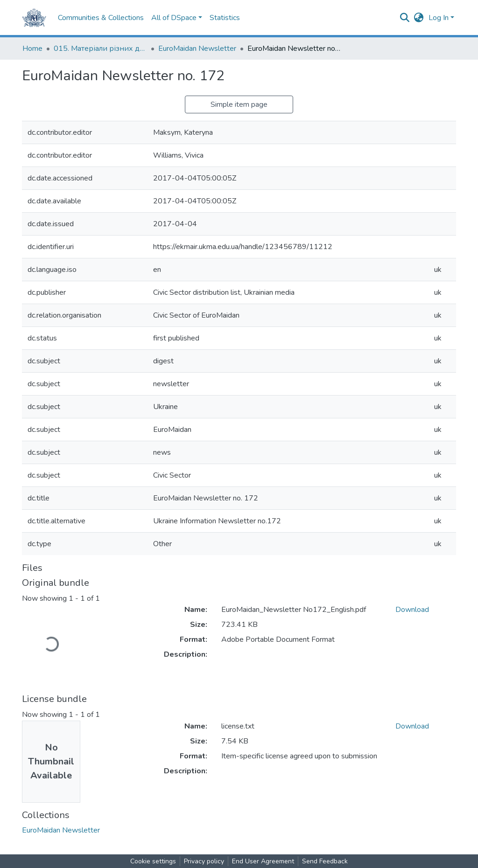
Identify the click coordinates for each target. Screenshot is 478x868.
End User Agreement (263, 861)
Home (32, 49)
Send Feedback (325, 861)
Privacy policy (204, 861)
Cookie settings (153, 861)
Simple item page (239, 104)
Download (412, 610)
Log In (439, 18)
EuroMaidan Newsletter (197, 49)
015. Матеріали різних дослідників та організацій (100, 49)
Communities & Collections (101, 18)
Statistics (225, 18)
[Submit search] (405, 18)
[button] (419, 18)
